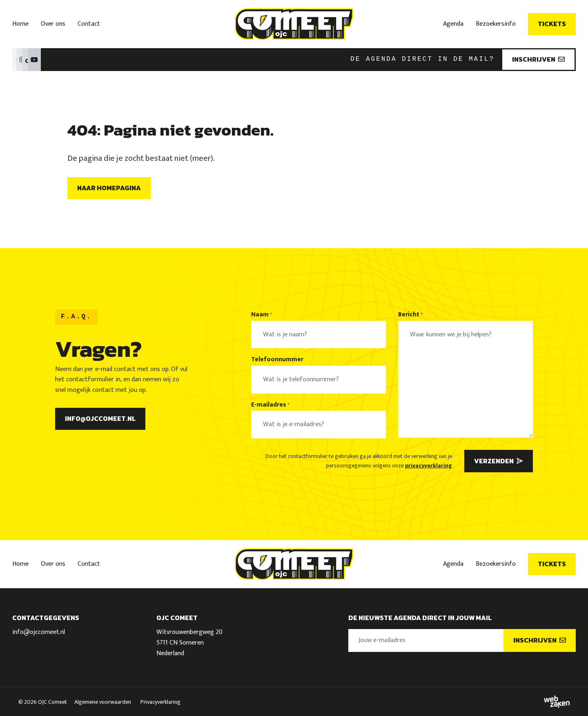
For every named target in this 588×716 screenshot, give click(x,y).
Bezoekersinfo (496, 24)
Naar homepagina (109, 188)
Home (20, 24)
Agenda (453, 24)
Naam (262, 315)
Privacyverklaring (160, 702)
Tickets (552, 24)
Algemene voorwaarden (103, 702)
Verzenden (499, 461)
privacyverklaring (429, 466)
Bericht (410, 315)
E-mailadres (270, 405)
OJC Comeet (52, 702)
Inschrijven (538, 59)
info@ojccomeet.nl (100, 418)
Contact (89, 24)
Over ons (53, 24)
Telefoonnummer (277, 360)
